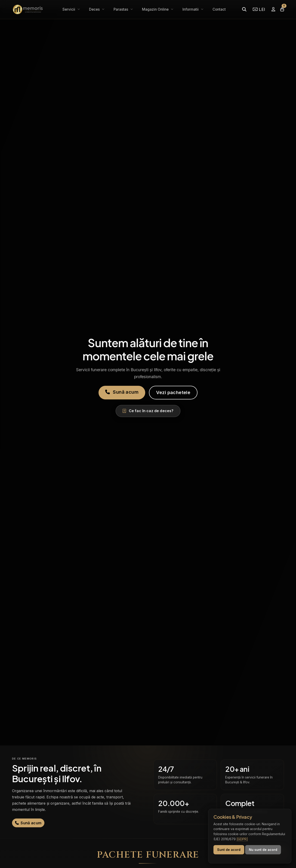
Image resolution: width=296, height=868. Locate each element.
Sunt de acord (229, 850)
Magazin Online (156, 9)
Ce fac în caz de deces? (148, 411)
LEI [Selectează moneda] (259, 9)
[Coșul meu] (282, 9)
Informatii (191, 9)
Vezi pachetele (173, 392)
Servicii (69, 9)
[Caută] (244, 9)
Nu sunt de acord (263, 850)
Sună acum (122, 392)
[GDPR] (242, 839)
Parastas (121, 9)
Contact (219, 9)
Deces (95, 9)
